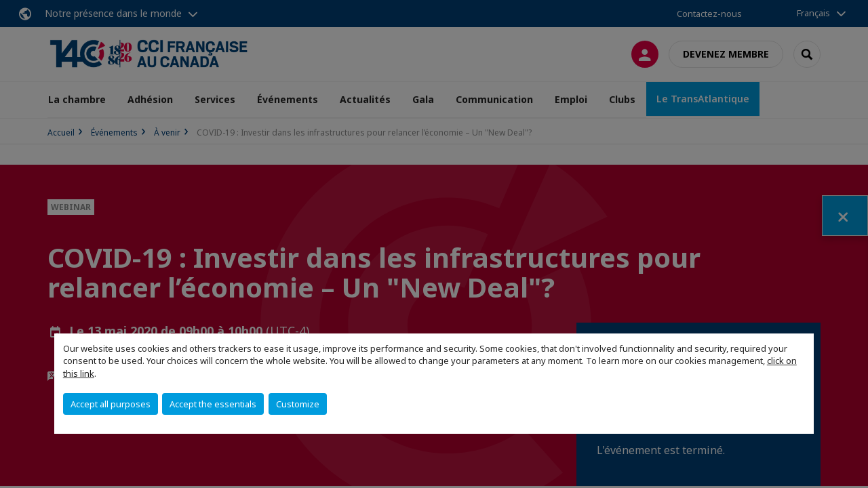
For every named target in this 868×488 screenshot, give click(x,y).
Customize (298, 404)
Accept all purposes (111, 404)
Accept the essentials (213, 404)
